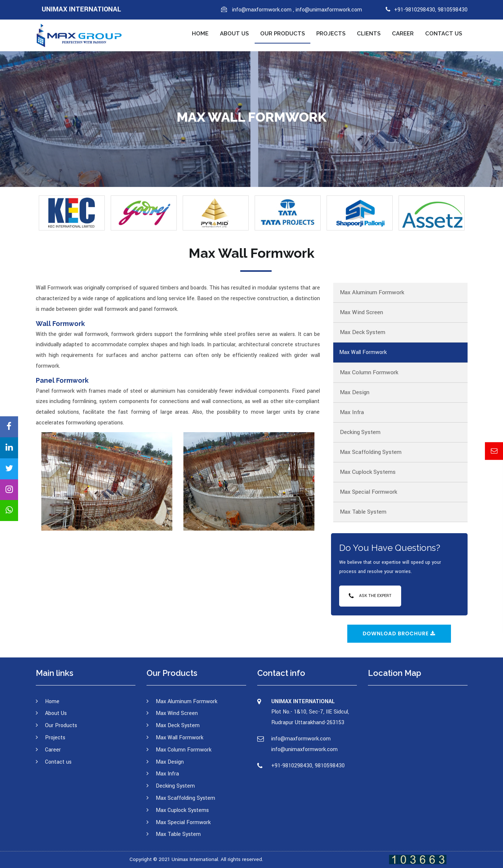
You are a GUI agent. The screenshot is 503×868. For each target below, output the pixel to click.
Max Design (355, 392)
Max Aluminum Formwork (372, 292)
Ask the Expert (370, 596)
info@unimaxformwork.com (329, 10)
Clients (369, 34)
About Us (234, 34)
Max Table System (363, 512)
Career (403, 34)
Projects (331, 34)
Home (200, 34)
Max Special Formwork (368, 492)
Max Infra (352, 412)
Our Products (282, 34)
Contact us (444, 34)
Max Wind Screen (361, 312)
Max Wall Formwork (363, 352)
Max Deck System (363, 332)
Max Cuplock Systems (368, 472)
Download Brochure (399, 633)
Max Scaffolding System (371, 452)
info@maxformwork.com (263, 10)
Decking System (360, 432)
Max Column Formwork (369, 372)
